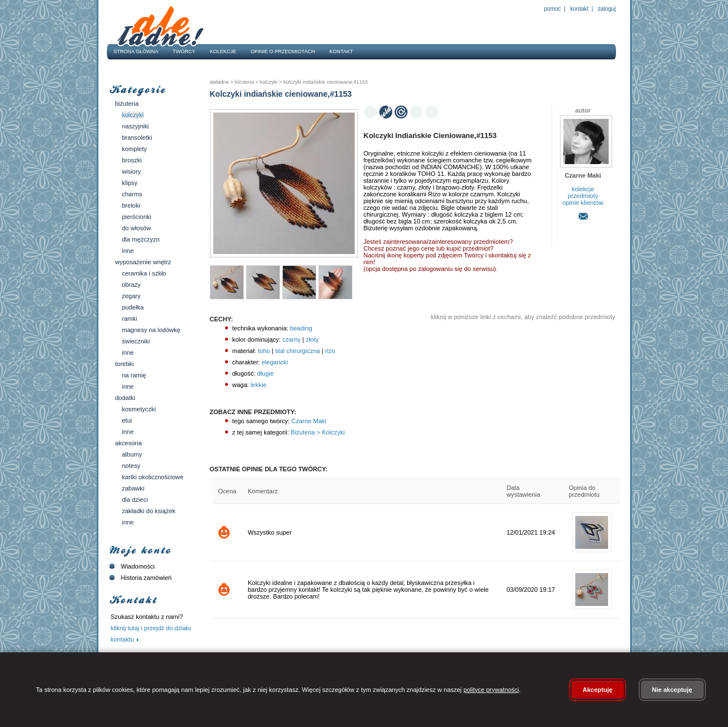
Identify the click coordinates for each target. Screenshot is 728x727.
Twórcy (184, 51)
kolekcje (583, 189)
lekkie (259, 385)
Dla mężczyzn (141, 239)
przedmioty (583, 196)
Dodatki (125, 398)
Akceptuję (598, 690)
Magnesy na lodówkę (151, 330)
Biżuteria (127, 104)
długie (266, 373)
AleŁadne (219, 82)
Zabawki (133, 488)
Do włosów (137, 228)
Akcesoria (129, 443)
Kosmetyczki (139, 409)
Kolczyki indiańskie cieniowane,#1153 (325, 82)
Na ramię (134, 375)
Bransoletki (137, 137)
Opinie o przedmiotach (283, 51)
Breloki (131, 205)
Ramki (130, 319)
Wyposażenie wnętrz (143, 262)
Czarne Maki (308, 421)
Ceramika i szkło (144, 273)
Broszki (132, 160)
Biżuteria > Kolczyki (317, 432)
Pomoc (553, 9)
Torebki (125, 364)
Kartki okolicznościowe (153, 477)
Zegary (132, 296)
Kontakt (579, 9)
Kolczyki (133, 115)
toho (264, 351)
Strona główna (136, 51)
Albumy (132, 454)
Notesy (131, 466)
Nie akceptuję (672, 690)
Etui (127, 420)
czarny (291, 339)
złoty (313, 339)
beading (301, 328)
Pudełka (133, 307)
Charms (132, 194)
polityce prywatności (491, 690)
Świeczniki (136, 341)
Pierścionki (137, 217)
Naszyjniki (136, 126)
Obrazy (132, 285)
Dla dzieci (135, 500)
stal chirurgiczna (297, 351)
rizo (330, 351)
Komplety (135, 149)
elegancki (274, 362)
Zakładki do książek (149, 511)
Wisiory (132, 171)
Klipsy (130, 183)
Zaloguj (606, 9)
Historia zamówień (139, 578)
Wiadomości (131, 566)
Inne (128, 251)
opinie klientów (583, 203)
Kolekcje (223, 51)
